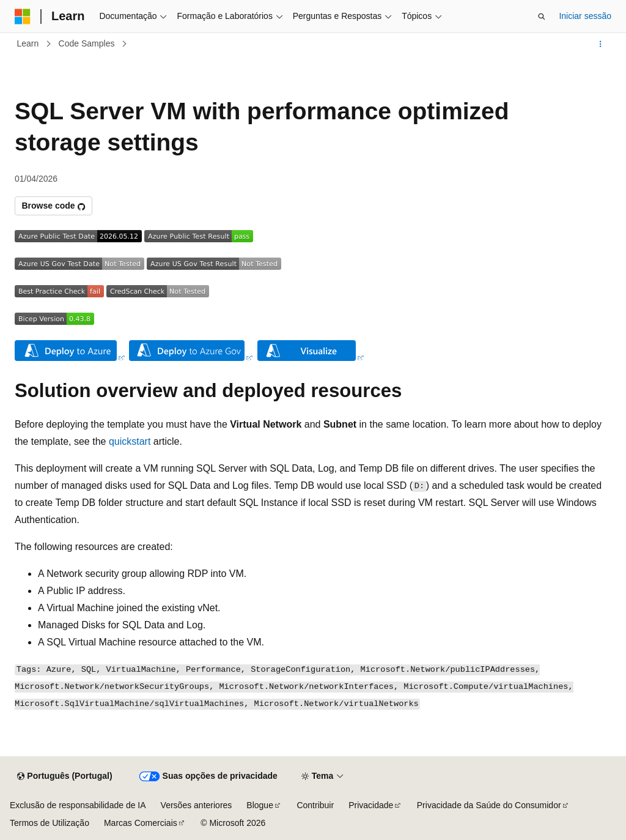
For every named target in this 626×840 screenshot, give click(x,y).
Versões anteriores (197, 805)
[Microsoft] (23, 17)
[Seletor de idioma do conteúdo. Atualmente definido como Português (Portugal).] (64, 776)
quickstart (130, 441)
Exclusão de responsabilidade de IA (78, 805)
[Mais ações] (601, 44)
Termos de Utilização (50, 823)
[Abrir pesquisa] (542, 17)
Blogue (260, 805)
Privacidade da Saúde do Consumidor (489, 805)
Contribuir (315, 805)
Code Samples (87, 43)
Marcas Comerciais (141, 823)
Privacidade (371, 805)
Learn (28, 43)
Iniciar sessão (585, 16)
